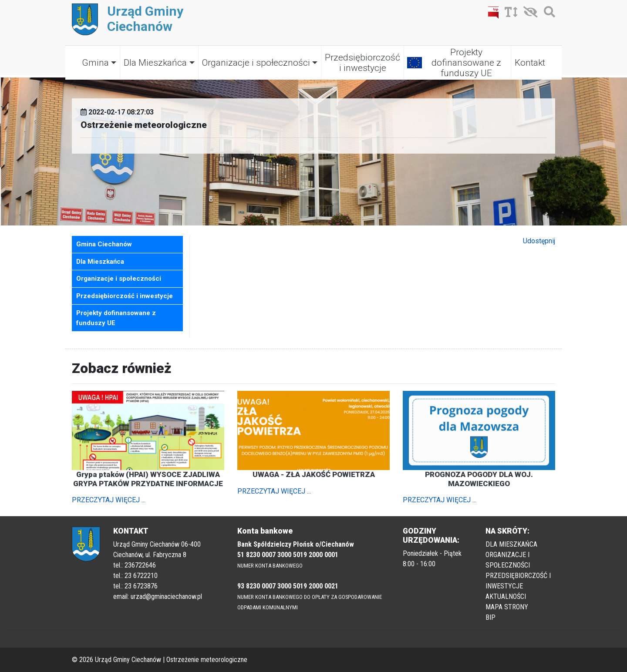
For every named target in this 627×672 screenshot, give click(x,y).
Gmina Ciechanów (104, 244)
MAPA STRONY (507, 607)
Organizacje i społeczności (256, 63)
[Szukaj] (547, 14)
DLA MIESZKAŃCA (511, 544)
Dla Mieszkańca (155, 63)
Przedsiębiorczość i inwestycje (362, 63)
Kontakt (530, 63)
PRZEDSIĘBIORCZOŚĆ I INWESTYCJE (518, 581)
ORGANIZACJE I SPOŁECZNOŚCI (508, 560)
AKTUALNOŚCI (506, 596)
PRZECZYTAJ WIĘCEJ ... (109, 500)
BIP (490, 617)
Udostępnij (539, 241)
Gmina (95, 63)
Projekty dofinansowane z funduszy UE (466, 63)
